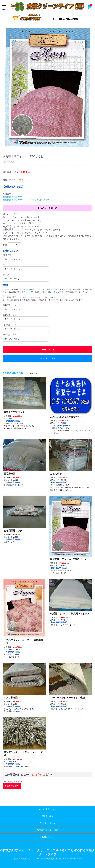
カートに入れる (48, 350)
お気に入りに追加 (48, 358)
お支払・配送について (48, 809)
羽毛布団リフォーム (42, 200)
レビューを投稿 (12, 786)
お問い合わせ (48, 837)
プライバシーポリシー (48, 823)
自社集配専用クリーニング (16, 197)
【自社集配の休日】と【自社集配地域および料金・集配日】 (44, 289)
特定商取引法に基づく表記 (48, 830)
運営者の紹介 (48, 816)
